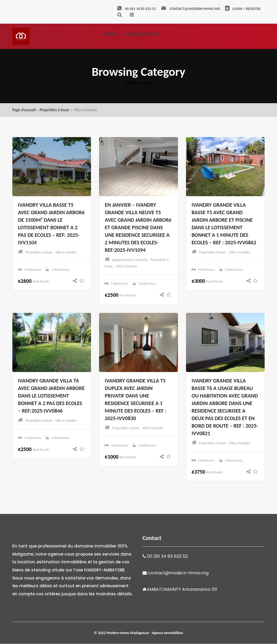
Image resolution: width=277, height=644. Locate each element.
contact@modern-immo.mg (190, 9)
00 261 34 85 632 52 (136, 9)
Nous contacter (143, 34)
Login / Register (243, 9)
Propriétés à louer (54, 110)
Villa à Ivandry (66, 252)
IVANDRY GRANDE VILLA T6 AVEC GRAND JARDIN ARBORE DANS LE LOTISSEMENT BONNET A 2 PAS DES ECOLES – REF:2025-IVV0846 (51, 396)
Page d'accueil (24, 110)
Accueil (111, 34)
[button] (76, 281)
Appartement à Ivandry (130, 260)
